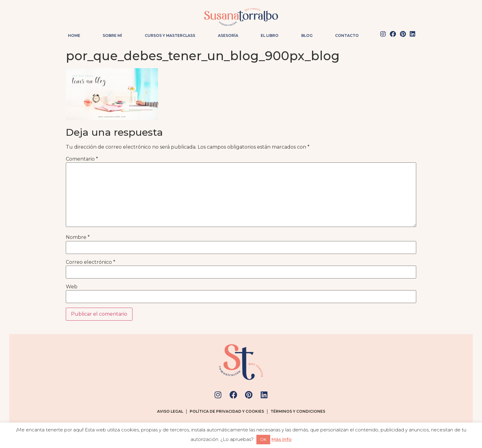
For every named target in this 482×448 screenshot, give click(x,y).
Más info (281, 439)
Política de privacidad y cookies (227, 411)
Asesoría (228, 35)
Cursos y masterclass (170, 35)
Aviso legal (170, 411)
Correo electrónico (91, 262)
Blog (307, 35)
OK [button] (263, 439)
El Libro (270, 35)
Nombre (78, 237)
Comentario (82, 159)
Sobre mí (112, 35)
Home (74, 35)
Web (72, 287)
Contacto (347, 35)
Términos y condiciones (298, 411)
